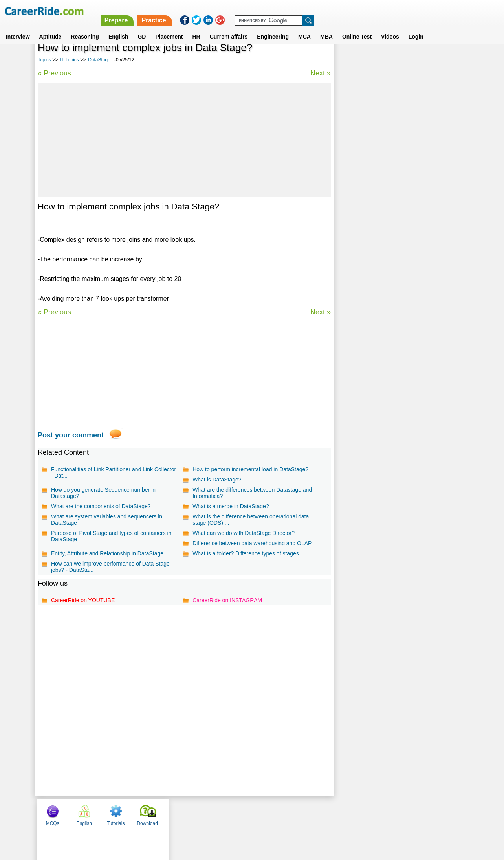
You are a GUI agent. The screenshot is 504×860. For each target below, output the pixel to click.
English (118, 27)
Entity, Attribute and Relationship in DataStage (107, 553)
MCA (304, 27)
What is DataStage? (217, 480)
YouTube (308, 813)
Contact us (212, 813)
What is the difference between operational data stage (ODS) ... (251, 520)
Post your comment (71, 435)
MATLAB (352, 216)
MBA (326, 27)
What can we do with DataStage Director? (244, 533)
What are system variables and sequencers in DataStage (107, 520)
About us (181, 813)
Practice (339, 11)
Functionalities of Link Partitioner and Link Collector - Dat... (114, 472)
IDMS (348, 243)
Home (155, 813)
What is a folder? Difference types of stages (246, 553)
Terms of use (249, 813)
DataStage (99, 60)
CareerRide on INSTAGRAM (227, 600)
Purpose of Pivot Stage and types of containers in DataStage (111, 536)
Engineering (273, 27)
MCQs (351, 60)
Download (446, 60)
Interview (18, 27)
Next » (320, 73)
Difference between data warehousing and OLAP (252, 543)
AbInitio (351, 230)
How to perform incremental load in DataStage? (250, 469)
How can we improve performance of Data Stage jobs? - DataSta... (110, 567)
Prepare (301, 11)
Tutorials (415, 60)
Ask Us (280, 813)
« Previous (54, 73)
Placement (169, 27)
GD (142, 27)
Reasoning (85, 27)
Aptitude (50, 27)
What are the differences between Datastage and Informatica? (252, 493)
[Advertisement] (184, 140)
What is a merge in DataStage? (231, 506)
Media (349, 188)
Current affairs (229, 27)
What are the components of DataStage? (101, 506)
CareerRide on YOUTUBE (83, 600)
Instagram (338, 813)
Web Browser (358, 202)
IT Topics (70, 60)
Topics (44, 60)
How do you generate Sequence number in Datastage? (103, 493)
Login (416, 27)
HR (196, 27)
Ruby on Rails (358, 257)
